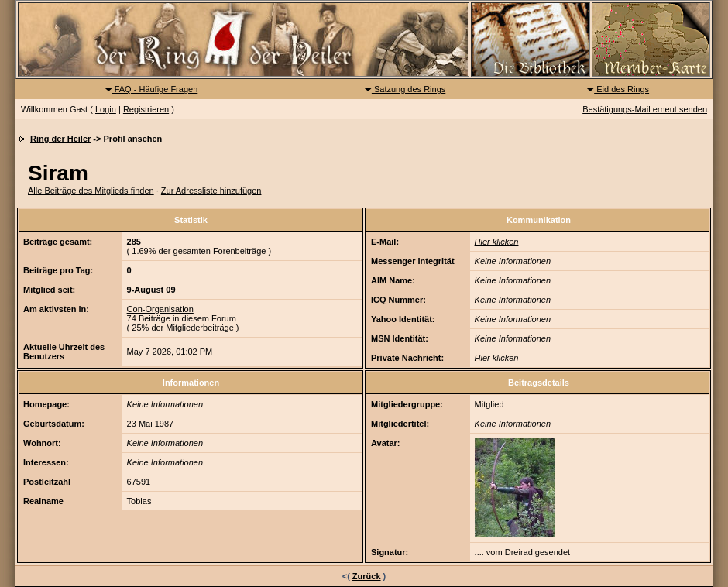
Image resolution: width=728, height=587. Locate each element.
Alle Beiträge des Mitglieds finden (91, 191)
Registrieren (146, 109)
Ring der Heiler (60, 139)
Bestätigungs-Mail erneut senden (645, 109)
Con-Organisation (160, 309)
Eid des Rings (618, 89)
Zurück (367, 576)
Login (106, 109)
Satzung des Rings (405, 89)
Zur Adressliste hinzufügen (211, 191)
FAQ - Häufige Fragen (151, 89)
